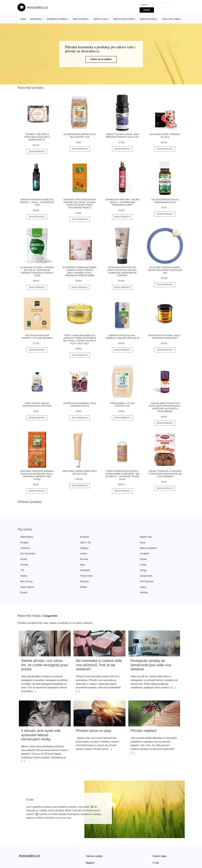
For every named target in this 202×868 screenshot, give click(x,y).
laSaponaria (156, 564)
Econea (68, 553)
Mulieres (68, 569)
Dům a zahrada (80, 19)
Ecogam (154, 537)
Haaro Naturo (157, 569)
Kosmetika (36, 19)
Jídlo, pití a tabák (171, 19)
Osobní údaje (160, 838)
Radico (67, 564)
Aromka (154, 553)
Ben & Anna (27, 569)
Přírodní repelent (144, 713)
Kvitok (67, 559)
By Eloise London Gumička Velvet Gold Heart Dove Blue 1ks (165, 270)
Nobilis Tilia (113, 537)
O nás (156, 845)
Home (23, 19)
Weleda (154, 575)
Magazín (90, 845)
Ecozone (68, 537)
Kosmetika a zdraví (57, 19)
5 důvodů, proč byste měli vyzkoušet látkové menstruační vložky (41, 717)
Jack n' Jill (26, 542)
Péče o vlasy (101, 19)
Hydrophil (155, 559)
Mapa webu (92, 851)
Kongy (24, 564)
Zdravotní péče (148, 19)
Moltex (24, 575)
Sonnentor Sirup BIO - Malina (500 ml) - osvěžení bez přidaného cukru (122, 202)
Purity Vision (113, 564)
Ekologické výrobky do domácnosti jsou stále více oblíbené (151, 647)
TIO (109, 559)
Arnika (110, 553)
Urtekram (112, 542)
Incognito (154, 548)
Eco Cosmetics (72, 548)
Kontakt (157, 851)
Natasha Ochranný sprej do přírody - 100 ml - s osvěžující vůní (37, 202)
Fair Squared (114, 569)
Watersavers (27, 537)
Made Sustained (29, 548)
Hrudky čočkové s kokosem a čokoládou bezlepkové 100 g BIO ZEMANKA (165, 474)
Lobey (67, 575)
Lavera (110, 548)
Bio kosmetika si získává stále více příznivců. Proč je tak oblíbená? (99, 647)
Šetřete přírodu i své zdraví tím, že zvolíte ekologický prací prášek (45, 647)
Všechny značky (94, 838)
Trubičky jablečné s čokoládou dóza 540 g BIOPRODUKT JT (37, 137)
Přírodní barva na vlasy (94, 713)
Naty (23, 559)
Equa (67, 542)
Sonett (24, 553)
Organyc (154, 542)
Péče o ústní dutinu (124, 19)
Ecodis (110, 575)
